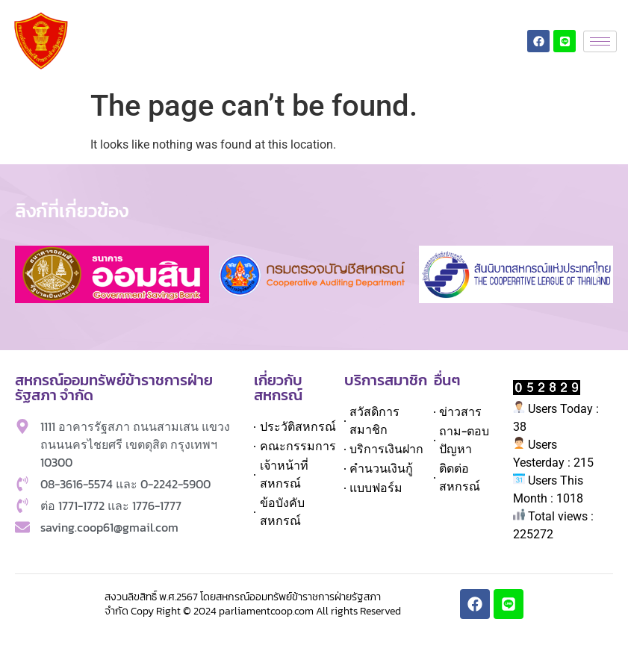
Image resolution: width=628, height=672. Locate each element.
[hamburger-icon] (600, 41)
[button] (30, 274)
